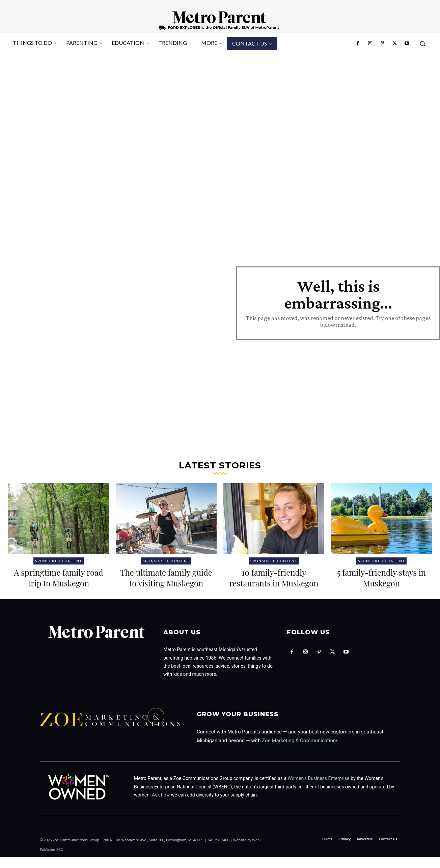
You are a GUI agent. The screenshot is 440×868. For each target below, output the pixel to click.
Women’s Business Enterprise (319, 789)
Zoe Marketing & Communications (300, 751)
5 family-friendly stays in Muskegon (381, 577)
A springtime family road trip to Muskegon (59, 577)
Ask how (161, 806)
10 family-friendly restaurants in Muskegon (274, 583)
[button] (422, 44)
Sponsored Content (59, 561)
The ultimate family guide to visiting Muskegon (166, 583)
